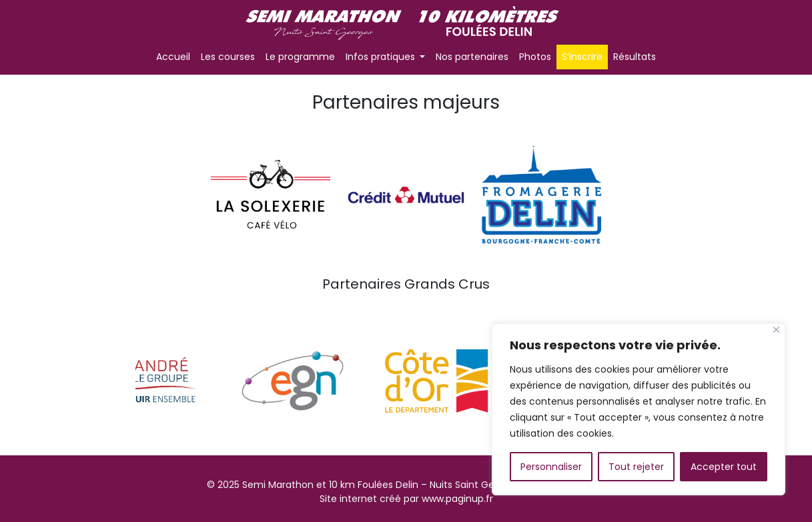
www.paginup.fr (457, 499)
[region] (639, 409)
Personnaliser (551, 467)
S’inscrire (582, 57)
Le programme (300, 57)
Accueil (173, 57)
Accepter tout (724, 467)
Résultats (635, 57)
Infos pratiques (382, 57)
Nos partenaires (472, 57)
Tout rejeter (636, 467)
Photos (535, 57)
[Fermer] (776, 330)
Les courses (228, 57)
